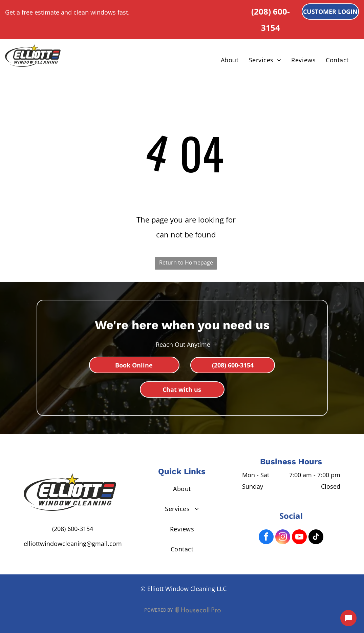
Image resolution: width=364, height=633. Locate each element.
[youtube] (299, 538)
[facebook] (266, 538)
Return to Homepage (186, 262)
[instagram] (283, 538)
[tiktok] (316, 538)
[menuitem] (230, 60)
